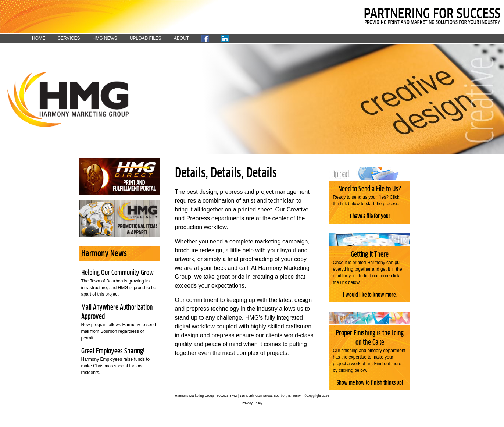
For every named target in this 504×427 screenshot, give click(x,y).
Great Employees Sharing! (113, 351)
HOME (39, 38)
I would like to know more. (370, 295)
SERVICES (69, 38)
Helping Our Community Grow (117, 273)
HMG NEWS (105, 38)
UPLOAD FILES (146, 38)
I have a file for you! (370, 216)
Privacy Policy (252, 403)
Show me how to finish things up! (370, 383)
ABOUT (181, 38)
